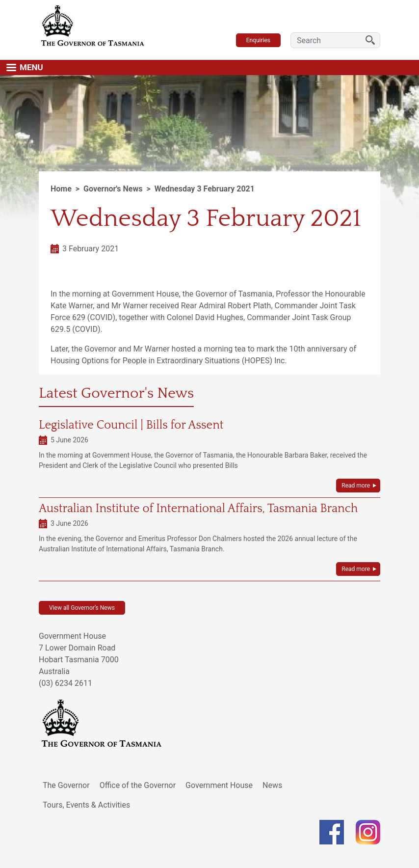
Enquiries (258, 40)
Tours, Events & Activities (86, 805)
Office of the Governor (138, 785)
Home (61, 189)
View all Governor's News (82, 608)
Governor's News (113, 189)
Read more (356, 486)
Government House (219, 785)
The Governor (66, 785)
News (272, 785)
